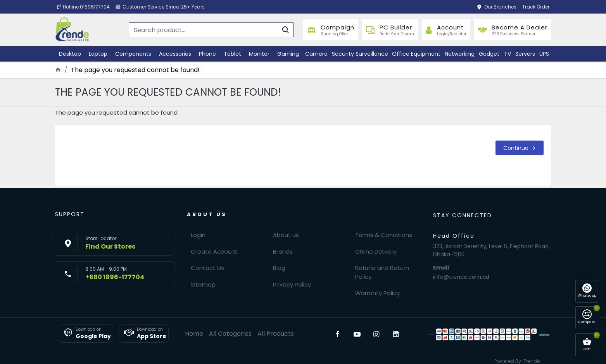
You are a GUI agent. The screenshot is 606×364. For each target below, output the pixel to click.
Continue (516, 148)
